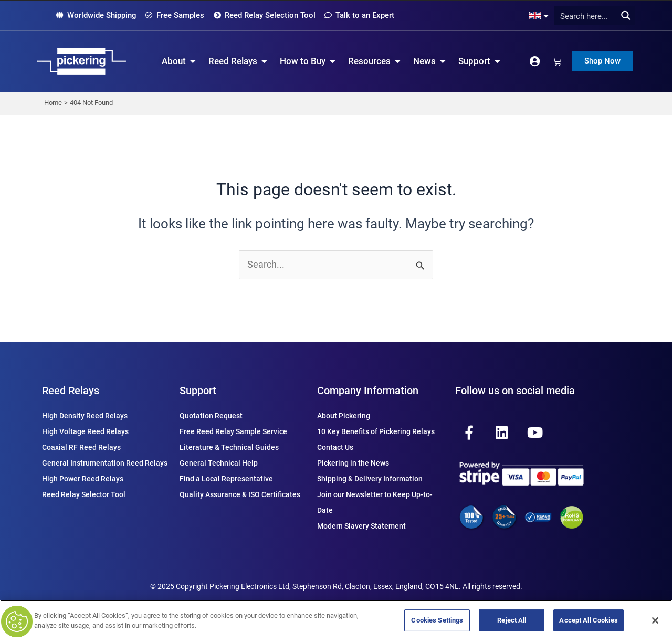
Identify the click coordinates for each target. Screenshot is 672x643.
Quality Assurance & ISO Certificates (240, 494)
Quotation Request (211, 416)
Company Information (368, 391)
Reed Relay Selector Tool (84, 494)
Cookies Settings (437, 620)
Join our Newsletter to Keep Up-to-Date (375, 502)
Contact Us (335, 447)
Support (198, 391)
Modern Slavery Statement (361, 526)
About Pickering (344, 416)
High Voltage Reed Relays (85, 431)
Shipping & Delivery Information (370, 479)
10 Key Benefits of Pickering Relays (376, 431)
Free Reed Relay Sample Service (233, 431)
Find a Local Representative (226, 479)
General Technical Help (219, 463)
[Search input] (592, 15)
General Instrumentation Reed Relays (105, 463)
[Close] (655, 620)
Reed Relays (71, 391)
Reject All (512, 620)
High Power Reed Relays (83, 479)
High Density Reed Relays (85, 416)
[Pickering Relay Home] (81, 61)
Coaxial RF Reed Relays (81, 447)
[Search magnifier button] (626, 15)
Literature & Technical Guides (229, 447)
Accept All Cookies (588, 620)
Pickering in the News (353, 463)
